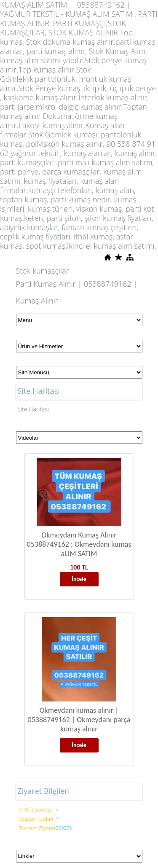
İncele (79, 579)
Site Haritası (33, 409)
